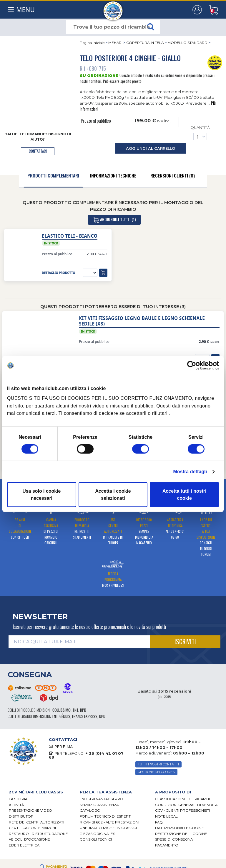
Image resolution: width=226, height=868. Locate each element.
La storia (18, 799)
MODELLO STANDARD (187, 43)
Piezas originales (97, 834)
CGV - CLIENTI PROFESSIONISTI (182, 811)
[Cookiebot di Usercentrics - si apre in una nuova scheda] (193, 366)
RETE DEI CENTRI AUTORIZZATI (36, 822)
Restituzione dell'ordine (181, 834)
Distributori (22, 816)
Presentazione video (30, 811)
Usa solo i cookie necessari (41, 495)
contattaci (38, 151)
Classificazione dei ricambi (182, 799)
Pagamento (167, 845)
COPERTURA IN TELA (145, 43)
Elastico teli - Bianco (70, 236)
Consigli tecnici (96, 839)
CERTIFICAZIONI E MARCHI (32, 828)
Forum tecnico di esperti (106, 816)
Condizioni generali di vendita (186, 805)
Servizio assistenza (99, 805)
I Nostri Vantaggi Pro (102, 799)
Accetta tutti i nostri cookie (185, 495)
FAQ (159, 822)
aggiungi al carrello (151, 148)
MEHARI (115, 43)
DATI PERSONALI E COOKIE (180, 828)
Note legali (167, 816)
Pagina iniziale (92, 43)
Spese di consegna (174, 839)
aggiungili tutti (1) (114, 220)
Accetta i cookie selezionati (113, 495)
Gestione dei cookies (156, 772)
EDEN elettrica (24, 845)
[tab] (53, 177)
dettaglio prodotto (58, 273)
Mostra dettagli (190, 472)
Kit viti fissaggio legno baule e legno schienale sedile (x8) (142, 321)
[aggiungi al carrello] (103, 273)
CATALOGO (90, 811)
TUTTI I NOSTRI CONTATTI (158, 764)
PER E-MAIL (65, 747)
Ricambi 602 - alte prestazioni (109, 822)
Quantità (200, 133)
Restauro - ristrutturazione (38, 834)
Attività (16, 805)
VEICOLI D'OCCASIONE (29, 839)
